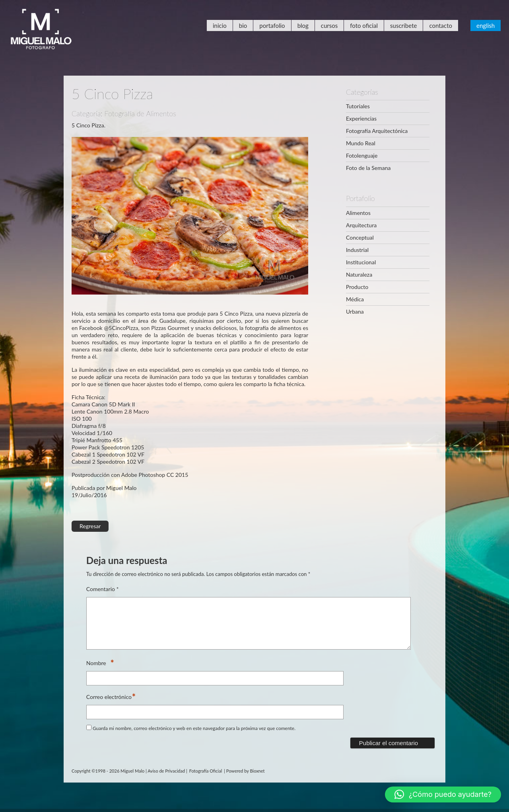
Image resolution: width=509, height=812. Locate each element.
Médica (355, 299)
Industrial (357, 250)
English (486, 25)
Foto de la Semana (368, 168)
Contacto (441, 25)
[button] (443, 794)
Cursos (329, 25)
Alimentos (358, 213)
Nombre (98, 673)
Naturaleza (359, 274)
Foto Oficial (364, 25)
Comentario (103, 589)
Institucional (361, 262)
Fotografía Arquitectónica (377, 131)
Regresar (90, 526)
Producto (357, 287)
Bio (243, 25)
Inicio (220, 25)
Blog (303, 25)
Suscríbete (403, 25)
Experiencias (361, 118)
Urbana (355, 311)
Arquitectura (361, 225)
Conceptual (360, 237)
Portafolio (272, 25)
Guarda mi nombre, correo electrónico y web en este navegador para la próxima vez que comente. (194, 738)
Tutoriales (358, 106)
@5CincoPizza (121, 328)
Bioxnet (257, 780)
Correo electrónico (109, 707)
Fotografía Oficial (206, 780)
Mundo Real (361, 143)
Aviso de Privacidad (166, 780)
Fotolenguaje (362, 155)
